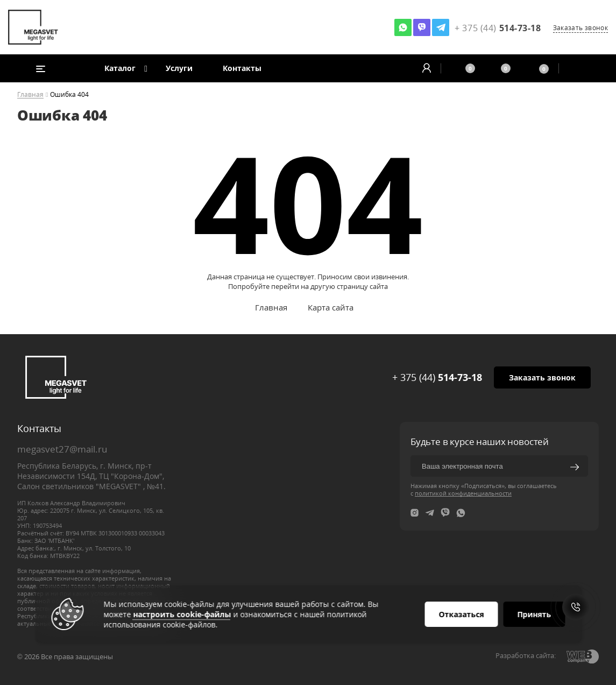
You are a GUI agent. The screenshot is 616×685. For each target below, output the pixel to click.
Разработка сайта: (526, 655)
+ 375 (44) (437, 377)
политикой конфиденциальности (463, 493)
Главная (30, 95)
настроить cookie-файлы (182, 614)
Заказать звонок (580, 28)
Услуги (179, 68)
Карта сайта (331, 307)
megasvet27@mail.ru (62, 449)
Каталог (120, 68)
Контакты (242, 68)
